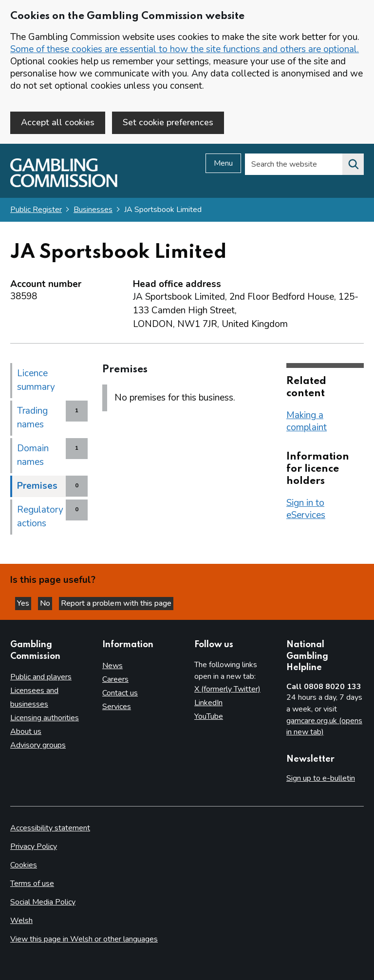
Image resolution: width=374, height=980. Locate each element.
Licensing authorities (45, 718)
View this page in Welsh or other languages (84, 939)
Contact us (120, 693)
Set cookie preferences (168, 122)
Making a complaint (307, 421)
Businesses (93, 210)
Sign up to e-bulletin (321, 778)
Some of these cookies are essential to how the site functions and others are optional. (185, 49)
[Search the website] (353, 164)
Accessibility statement (50, 828)
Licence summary (36, 380)
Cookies (24, 865)
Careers (115, 679)
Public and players (41, 677)
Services (117, 707)
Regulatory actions (40, 517)
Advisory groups (38, 745)
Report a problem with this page (116, 603)
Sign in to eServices (306, 509)
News (112, 666)
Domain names (33, 455)
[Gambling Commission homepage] (64, 185)
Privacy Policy (34, 846)
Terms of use (32, 884)
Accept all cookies (58, 122)
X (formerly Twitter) (227, 689)
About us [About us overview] (26, 731)
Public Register (36, 210)
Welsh (21, 921)
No (46, 603)
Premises (37, 486)
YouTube (209, 716)
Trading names (32, 418)
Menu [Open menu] (223, 163)
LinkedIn (208, 703)
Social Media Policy (43, 902)
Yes (24, 603)
